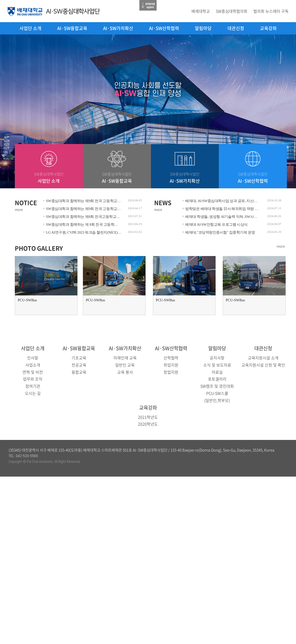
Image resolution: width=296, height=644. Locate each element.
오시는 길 (33, 393)
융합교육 (79, 372)
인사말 (33, 358)
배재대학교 (201, 11)
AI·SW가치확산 (118, 28)
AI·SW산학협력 (164, 28)
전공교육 (79, 365)
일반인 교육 (125, 365)
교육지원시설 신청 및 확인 (263, 365)
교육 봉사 (125, 372)
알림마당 (203, 28)
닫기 (148, 5)
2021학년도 (148, 417)
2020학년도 (148, 424)
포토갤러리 (217, 379)
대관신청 (236, 28)
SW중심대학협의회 (232, 11)
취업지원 (171, 365)
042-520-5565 (27, 456)
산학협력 (171, 358)
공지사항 (217, 358)
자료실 (217, 372)
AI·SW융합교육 (72, 28)
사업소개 (33, 365)
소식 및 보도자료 (217, 365)
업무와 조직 (33, 379)
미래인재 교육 (125, 358)
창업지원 (171, 372)
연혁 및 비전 (33, 372)
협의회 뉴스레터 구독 (271, 11)
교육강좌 (268, 28)
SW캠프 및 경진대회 (217, 386)
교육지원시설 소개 (263, 358)
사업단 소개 (30, 28)
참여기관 (33, 386)
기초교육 (79, 358)
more (19, 209)
